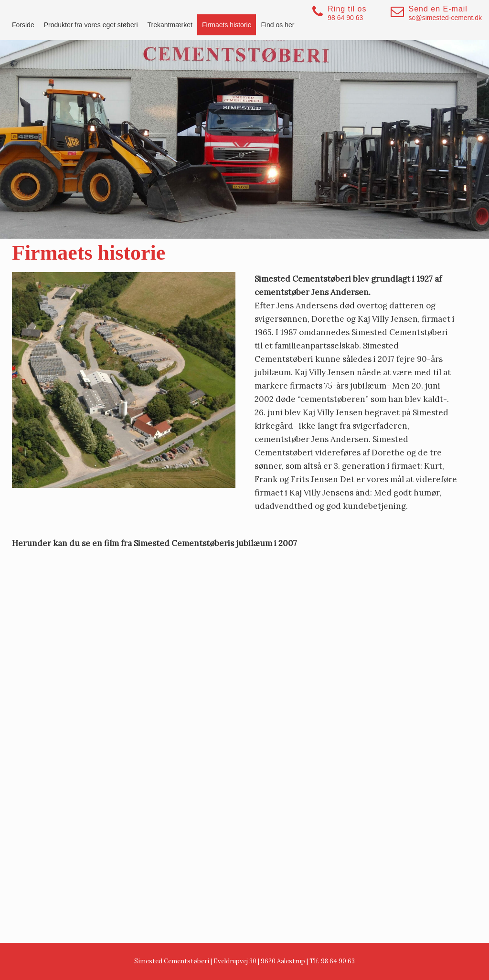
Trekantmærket (170, 25)
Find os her (277, 25)
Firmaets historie (227, 25)
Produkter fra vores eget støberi (91, 25)
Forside (23, 25)
